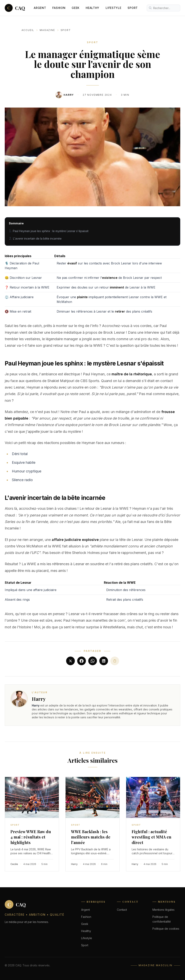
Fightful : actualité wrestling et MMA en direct (152, 837)
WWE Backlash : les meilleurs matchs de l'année (91, 837)
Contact (122, 910)
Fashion (59, 8)
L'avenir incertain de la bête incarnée (37, 238)
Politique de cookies (166, 929)
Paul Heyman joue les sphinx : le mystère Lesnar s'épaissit (51, 231)
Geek (76, 8)
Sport (133, 8)
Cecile (14, 864)
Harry (69, 95)
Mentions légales (163, 910)
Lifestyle (113, 8)
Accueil (28, 30)
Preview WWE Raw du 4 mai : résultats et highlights (31, 837)
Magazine (47, 30)
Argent (40, 8)
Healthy (92, 8)
